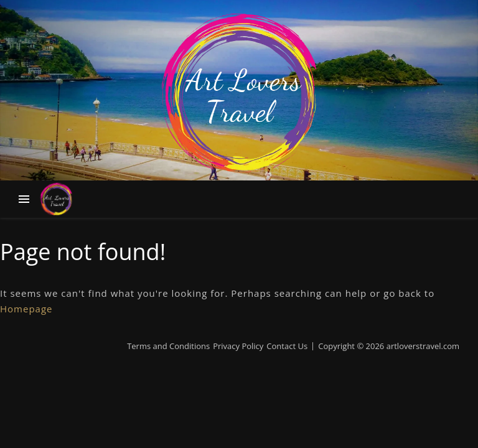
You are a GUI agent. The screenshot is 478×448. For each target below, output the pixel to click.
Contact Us (287, 346)
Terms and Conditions (168, 346)
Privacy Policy (238, 346)
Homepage (26, 309)
